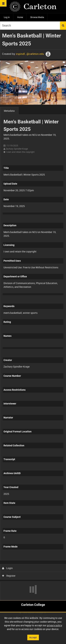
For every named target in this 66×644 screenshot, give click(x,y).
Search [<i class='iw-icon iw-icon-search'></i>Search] (63, 25)
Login (7, 568)
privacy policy (54, 625)
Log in (7, 17)
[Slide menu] (3, 3)
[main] (33, 315)
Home (20, 17)
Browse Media (37, 17)
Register (9, 576)
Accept (33, 637)
